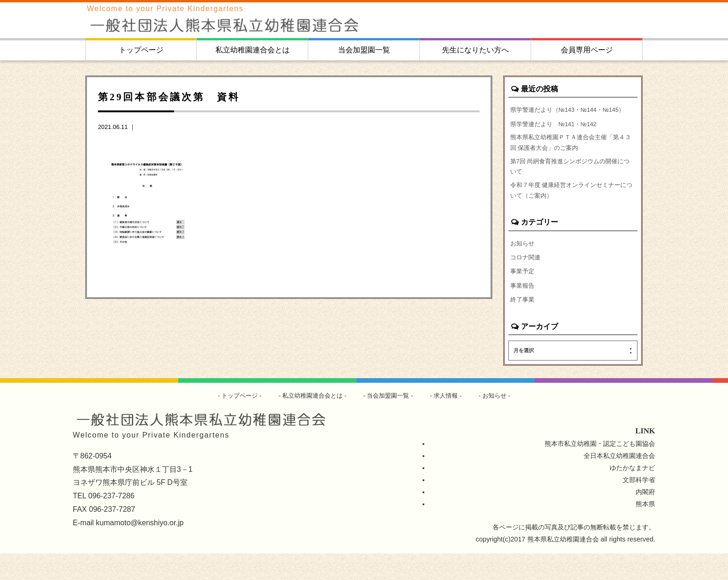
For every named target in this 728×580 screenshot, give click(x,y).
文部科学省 (639, 506)
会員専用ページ (587, 50)
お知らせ (523, 266)
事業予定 (523, 296)
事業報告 (523, 310)
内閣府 (645, 518)
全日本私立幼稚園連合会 (619, 482)
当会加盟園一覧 (364, 50)
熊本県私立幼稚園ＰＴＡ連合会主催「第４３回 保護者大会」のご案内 (572, 158)
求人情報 (451, 422)
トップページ (141, 50)
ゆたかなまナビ (632, 494)
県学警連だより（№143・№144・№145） (561, 116)
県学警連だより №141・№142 (558, 136)
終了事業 (523, 325)
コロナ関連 (526, 281)
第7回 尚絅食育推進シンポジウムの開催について (572, 185)
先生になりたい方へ (475, 50)
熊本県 (645, 530)
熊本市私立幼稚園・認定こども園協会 (600, 470)
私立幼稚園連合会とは (253, 50)
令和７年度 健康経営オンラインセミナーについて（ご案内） (573, 212)
